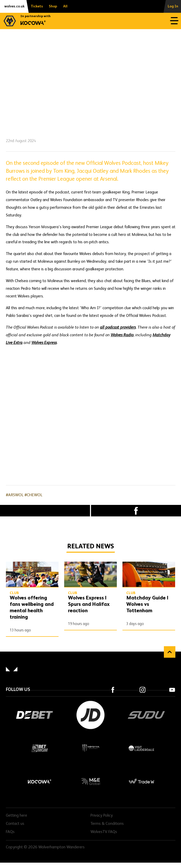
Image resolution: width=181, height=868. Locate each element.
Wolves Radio (122, 335)
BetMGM (40, 748)
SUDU (146, 715)
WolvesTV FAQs (104, 832)
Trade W (141, 781)
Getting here (16, 816)
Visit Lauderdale (141, 748)
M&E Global (90, 781)
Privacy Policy (102, 816)
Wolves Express (44, 343)
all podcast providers (118, 328)
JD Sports (90, 715)
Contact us (15, 824)
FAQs (10, 832)
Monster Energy (90, 748)
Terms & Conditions (107, 824)
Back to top (170, 652)
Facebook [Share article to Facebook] (136, 511)
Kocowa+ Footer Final (40, 781)
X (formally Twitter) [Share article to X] (45, 511)
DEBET (35, 715)
